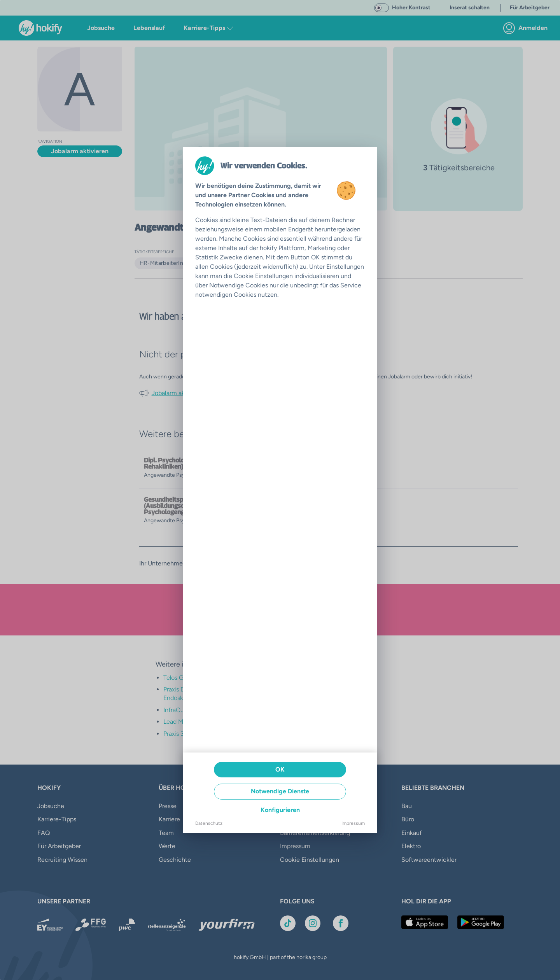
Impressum (353, 823)
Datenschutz (209, 823)
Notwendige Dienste (280, 791)
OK (280, 769)
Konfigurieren (280, 810)
